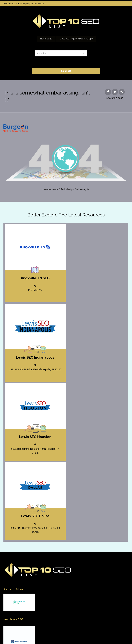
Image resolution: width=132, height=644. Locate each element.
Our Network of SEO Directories (104, 632)
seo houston (79, 632)
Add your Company (33, 632)
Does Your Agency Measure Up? (76, 39)
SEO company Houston (57, 632)
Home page (46, 39)
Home (16, 632)
